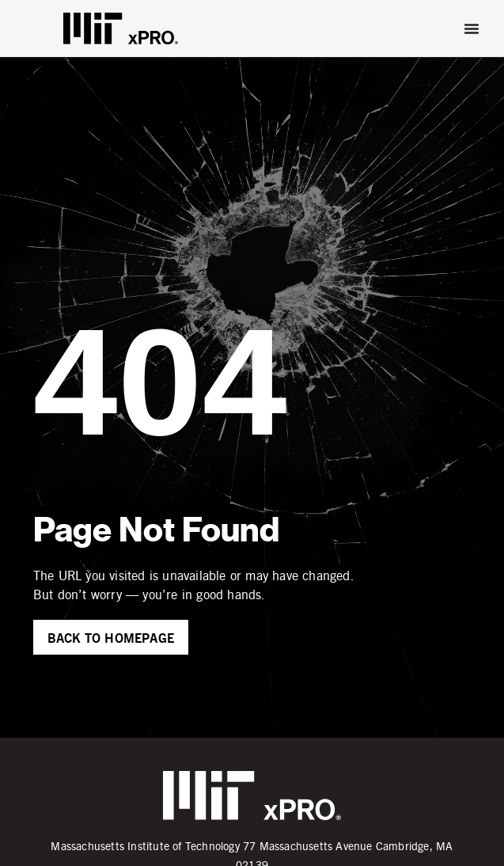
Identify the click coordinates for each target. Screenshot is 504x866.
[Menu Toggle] (472, 28)
